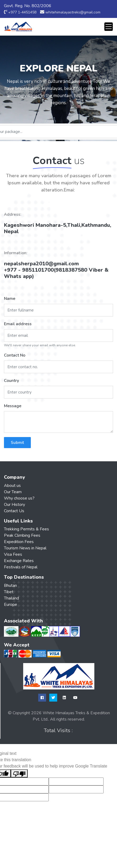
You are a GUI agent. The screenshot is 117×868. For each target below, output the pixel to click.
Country (11, 381)
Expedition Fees (19, 542)
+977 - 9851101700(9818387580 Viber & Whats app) (56, 273)
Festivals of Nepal (21, 567)
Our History (14, 505)
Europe (11, 605)
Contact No (15, 355)
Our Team (13, 492)
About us (12, 486)
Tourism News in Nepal (25, 548)
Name (10, 299)
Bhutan (10, 586)
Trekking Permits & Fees (26, 529)
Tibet (9, 592)
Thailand (11, 598)
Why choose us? (19, 498)
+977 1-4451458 (22, 12)
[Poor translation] (19, 773)
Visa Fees (13, 554)
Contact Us (14, 511)
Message (13, 406)
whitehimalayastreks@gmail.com (73, 12)
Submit (17, 443)
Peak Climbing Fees (22, 535)
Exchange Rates (19, 561)
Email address (18, 324)
